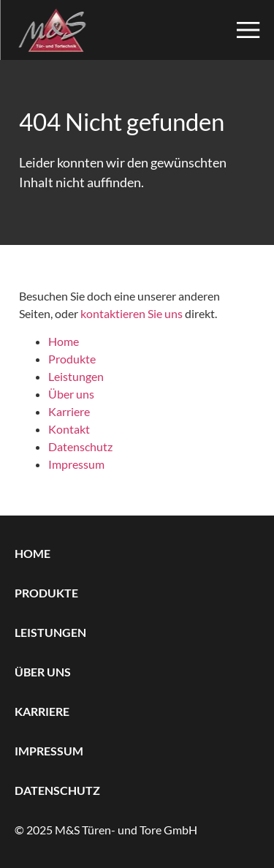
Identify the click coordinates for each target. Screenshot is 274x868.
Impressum (76, 464)
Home (64, 341)
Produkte (72, 359)
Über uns (71, 394)
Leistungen (76, 376)
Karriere (69, 411)
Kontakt (69, 429)
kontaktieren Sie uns (132, 313)
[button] (254, 30)
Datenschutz (80, 446)
